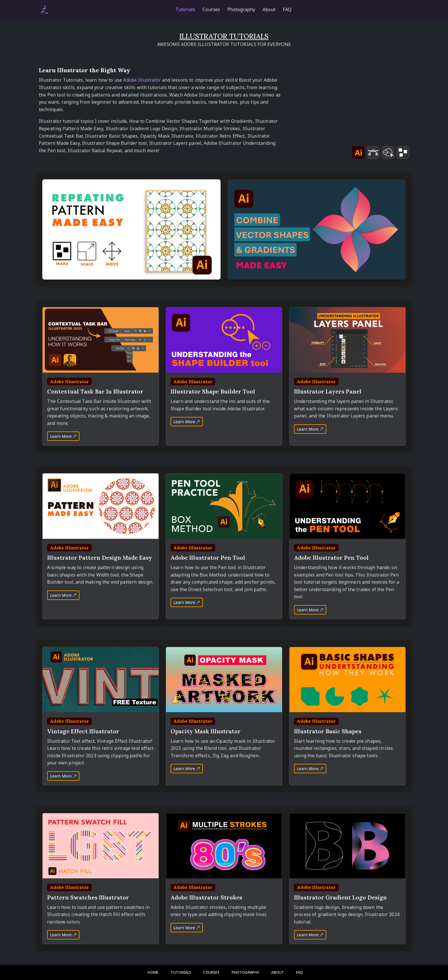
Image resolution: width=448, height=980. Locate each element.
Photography (241, 9)
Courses (211, 9)
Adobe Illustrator (142, 80)
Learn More (63, 436)
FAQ (287, 9)
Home (153, 972)
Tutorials (185, 9)
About (269, 9)
